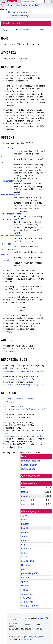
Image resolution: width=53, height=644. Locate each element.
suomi (24, 536)
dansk (24, 520)
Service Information (18, 12)
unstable (12, 16)
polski (24, 569)
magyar (25, 545)
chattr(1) (33, 399)
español (25, 532)
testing (25, 492)
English (25, 528)
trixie (24, 488)
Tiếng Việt (26, 598)
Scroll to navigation (13, 23)
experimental (28, 500)
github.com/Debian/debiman (35, 637)
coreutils (20, 16)
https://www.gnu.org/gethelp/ (20, 379)
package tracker (29, 465)
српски (25, 582)
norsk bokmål (28, 561)
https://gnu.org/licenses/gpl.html (23, 436)
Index (11, 5)
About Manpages (24, 5)
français (25, 540)
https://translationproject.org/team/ (24, 385)
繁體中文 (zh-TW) (30, 606)
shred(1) (8, 332)
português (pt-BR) (30, 573)
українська (27, 594)
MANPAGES (12, 1)
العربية (24, 516)
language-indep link (31, 461)
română (25, 577)
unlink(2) (20, 399)
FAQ (37, 5)
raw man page (28, 469)
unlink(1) (8, 399)
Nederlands (27, 565)
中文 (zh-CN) (27, 602)
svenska (25, 586)
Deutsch (25, 524)
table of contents (31, 476)
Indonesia (26, 549)
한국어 (24, 557)
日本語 (24, 553)
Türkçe (24, 590)
